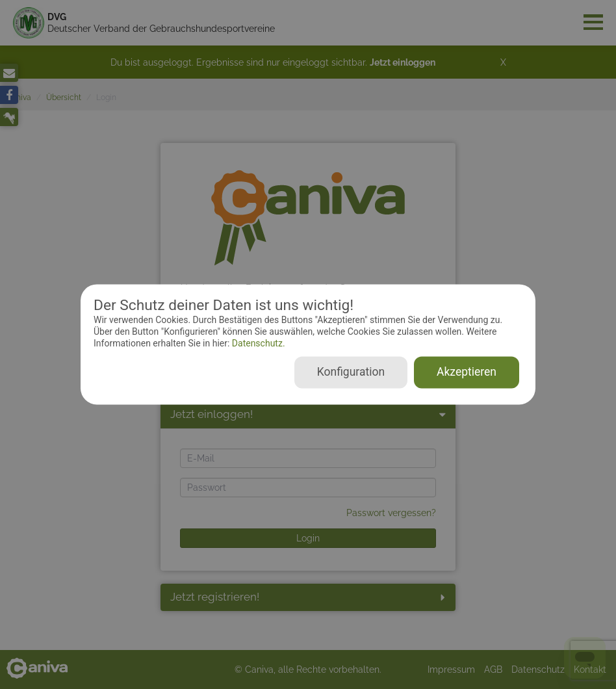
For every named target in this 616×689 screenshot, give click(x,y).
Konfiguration (351, 372)
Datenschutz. (257, 343)
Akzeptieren (467, 372)
